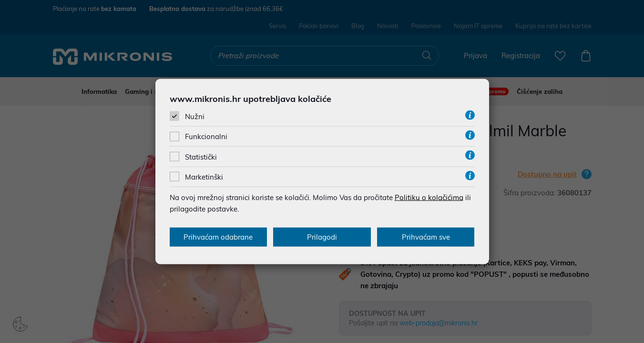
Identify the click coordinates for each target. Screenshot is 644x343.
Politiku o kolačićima (429, 197)
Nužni (195, 116)
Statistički (201, 156)
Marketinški (204, 177)
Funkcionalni (206, 136)
